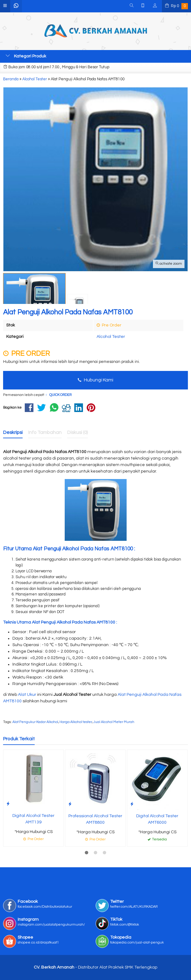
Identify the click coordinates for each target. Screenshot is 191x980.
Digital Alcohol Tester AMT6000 (157, 819)
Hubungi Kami (95, 380)
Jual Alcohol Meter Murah (114, 722)
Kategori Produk (26, 56)
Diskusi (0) (78, 432)
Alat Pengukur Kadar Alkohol (35, 722)
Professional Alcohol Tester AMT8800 (95, 819)
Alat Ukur (27, 695)
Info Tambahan (45, 432)
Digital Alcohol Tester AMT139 (33, 819)
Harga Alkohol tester (76, 722)
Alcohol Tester (111, 337)
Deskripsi (13, 432)
